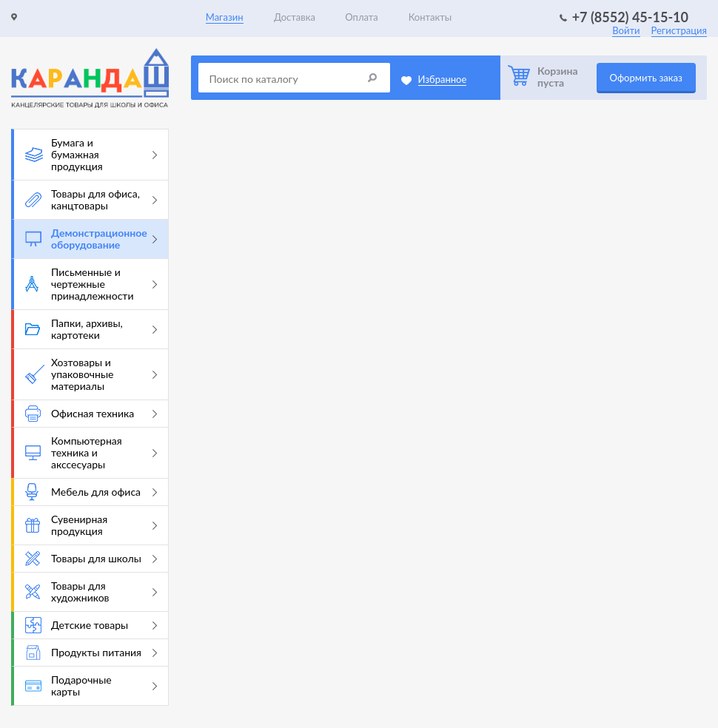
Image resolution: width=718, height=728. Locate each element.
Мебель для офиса (91, 492)
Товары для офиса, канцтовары (91, 199)
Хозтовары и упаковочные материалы (91, 374)
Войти (626, 30)
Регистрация (679, 30)
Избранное (443, 79)
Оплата (361, 17)
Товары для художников (91, 591)
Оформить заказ (646, 78)
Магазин (225, 17)
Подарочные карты (91, 685)
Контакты (430, 17)
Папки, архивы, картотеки (91, 329)
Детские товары (91, 625)
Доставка (295, 17)
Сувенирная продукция (91, 525)
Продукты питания (91, 653)
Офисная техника (91, 414)
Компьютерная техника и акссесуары (91, 452)
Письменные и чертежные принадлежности (91, 284)
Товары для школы (91, 559)
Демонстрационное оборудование (91, 239)
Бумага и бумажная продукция (91, 154)
